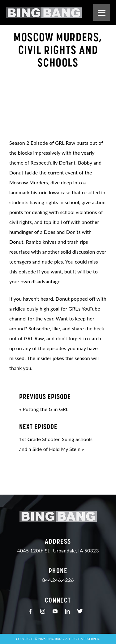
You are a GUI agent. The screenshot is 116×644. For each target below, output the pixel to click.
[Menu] (102, 12)
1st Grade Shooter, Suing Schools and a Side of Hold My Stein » (58, 437)
